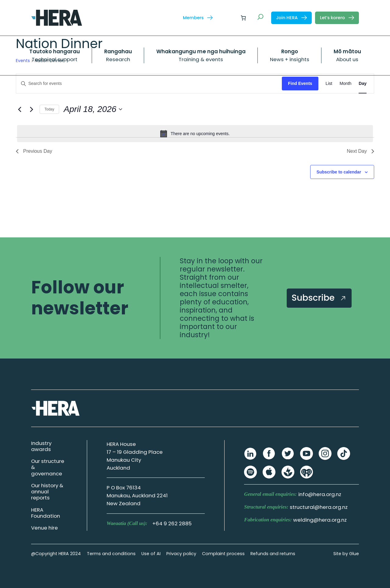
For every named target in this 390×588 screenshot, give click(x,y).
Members (198, 18)
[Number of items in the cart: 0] (243, 18)
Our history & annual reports (47, 492)
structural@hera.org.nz (319, 507)
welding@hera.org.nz (320, 520)
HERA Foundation (46, 513)
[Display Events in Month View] (345, 84)
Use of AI (151, 554)
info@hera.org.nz (320, 494)
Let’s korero (337, 18)
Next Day (360, 151)
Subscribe (319, 298)
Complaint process (223, 554)
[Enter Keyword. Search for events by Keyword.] (149, 84)
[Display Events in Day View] (363, 84)
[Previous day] (19, 109)
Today (49, 109)
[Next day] (31, 109)
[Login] (229, 18)
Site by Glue (346, 554)
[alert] (195, 134)
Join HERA (291, 18)
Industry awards (41, 446)
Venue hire (44, 528)
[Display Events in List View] (329, 84)
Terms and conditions (111, 554)
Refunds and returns (273, 554)
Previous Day (34, 151)
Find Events (300, 83)
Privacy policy (181, 554)
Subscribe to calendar (339, 172)
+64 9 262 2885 (172, 523)
